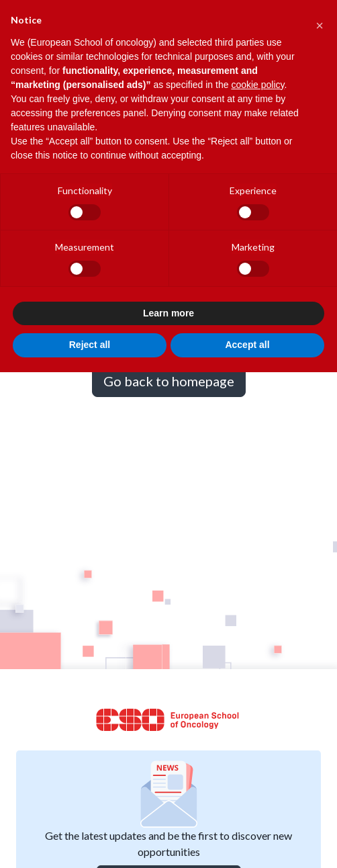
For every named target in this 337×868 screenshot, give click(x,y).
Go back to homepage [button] (169, 381)
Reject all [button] (90, 345)
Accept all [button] (247, 345)
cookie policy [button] (257, 85)
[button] (320, 21)
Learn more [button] (168, 313)
